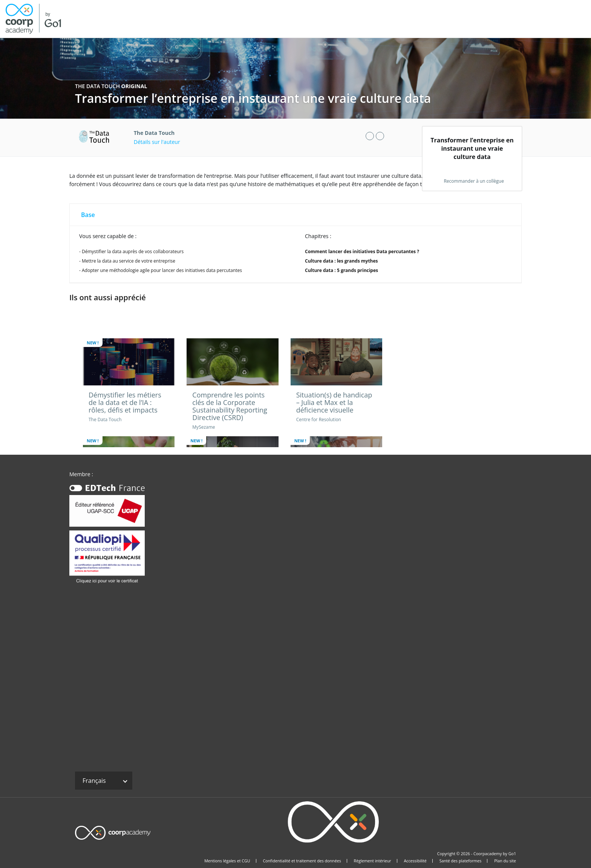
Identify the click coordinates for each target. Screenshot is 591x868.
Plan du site (505, 861)
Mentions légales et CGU (227, 861)
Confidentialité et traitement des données (302, 861)
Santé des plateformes (461, 861)
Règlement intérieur (373, 861)
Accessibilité (415, 861)
